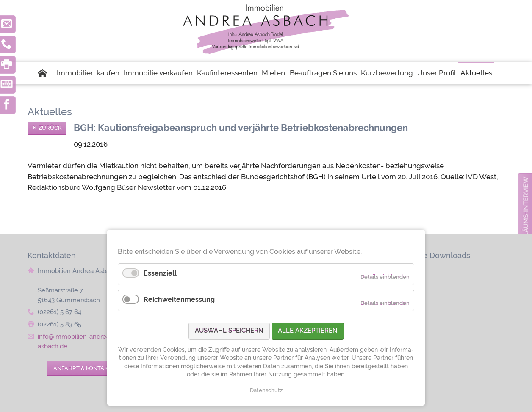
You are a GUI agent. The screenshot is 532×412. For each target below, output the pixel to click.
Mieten (273, 73)
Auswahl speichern (229, 331)
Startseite (46, 73)
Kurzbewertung (387, 73)
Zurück (50, 128)
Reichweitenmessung (179, 299)
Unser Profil (437, 73)
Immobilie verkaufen (158, 73)
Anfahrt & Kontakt (82, 368)
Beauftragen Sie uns (323, 73)
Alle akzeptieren (308, 331)
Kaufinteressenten (227, 73)
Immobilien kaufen (88, 73)
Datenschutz (266, 390)
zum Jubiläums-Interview (526, 221)
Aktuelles (476, 73)
